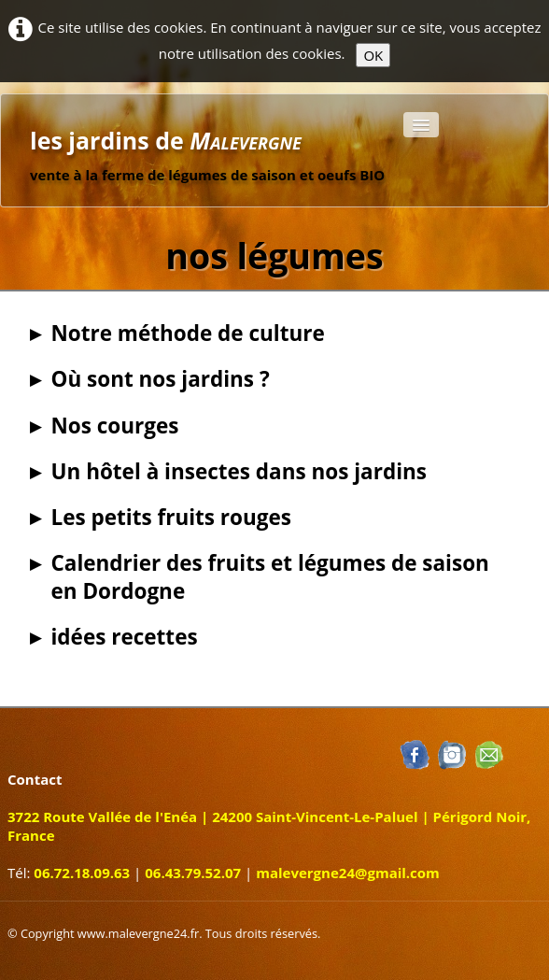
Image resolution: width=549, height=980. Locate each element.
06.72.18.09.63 (82, 873)
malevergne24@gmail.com (348, 873)
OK (373, 55)
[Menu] (421, 125)
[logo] (207, 148)
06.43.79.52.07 (193, 873)
